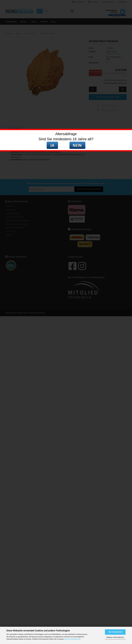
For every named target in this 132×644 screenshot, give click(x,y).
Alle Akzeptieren (115, 632)
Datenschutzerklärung (72, 639)
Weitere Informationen (115, 637)
